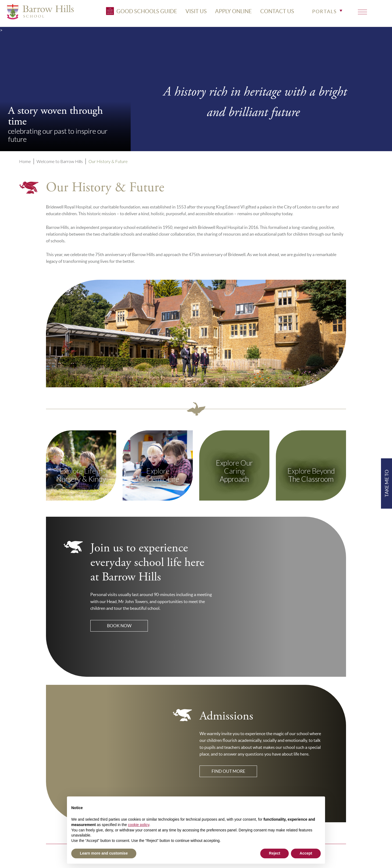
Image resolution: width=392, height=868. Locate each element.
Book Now (119, 626)
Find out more (228, 771)
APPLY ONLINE (229, 13)
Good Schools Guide (137, 13)
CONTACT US (273, 13)
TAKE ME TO (386, 483)
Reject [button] (275, 853)
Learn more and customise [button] (104, 853)
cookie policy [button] (139, 825)
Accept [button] (306, 853)
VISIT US (192, 13)
